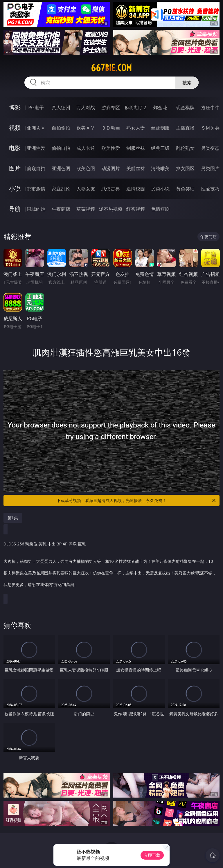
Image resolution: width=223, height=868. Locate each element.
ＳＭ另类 (210, 128)
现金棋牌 (185, 108)
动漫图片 (111, 168)
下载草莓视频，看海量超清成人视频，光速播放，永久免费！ (137, 501)
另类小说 (160, 189)
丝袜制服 (160, 128)
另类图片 (210, 168)
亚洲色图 (61, 168)
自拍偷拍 (61, 128)
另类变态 (210, 148)
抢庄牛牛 (210, 108)
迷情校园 (136, 189)
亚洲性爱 (36, 148)
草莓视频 (86, 209)
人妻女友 (86, 189)
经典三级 (160, 148)
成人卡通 (86, 148)
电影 (15, 148)
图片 (15, 168)
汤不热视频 (111, 209)
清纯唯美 (160, 168)
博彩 (15, 107)
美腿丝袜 (136, 168)
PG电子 (36, 108)
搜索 (187, 83)
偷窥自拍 (36, 168)
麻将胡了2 (135, 108)
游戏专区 (111, 108)
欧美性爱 (111, 148)
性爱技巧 (210, 189)
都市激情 (36, 189)
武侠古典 (111, 189)
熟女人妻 (136, 128)
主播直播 (185, 128)
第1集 (13, 518)
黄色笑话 (185, 189)
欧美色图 (86, 168)
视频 (15, 128)
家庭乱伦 (61, 189)
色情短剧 (160, 209)
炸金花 (160, 108)
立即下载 (152, 855)
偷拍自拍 (61, 148)
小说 (15, 189)
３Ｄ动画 (111, 128)
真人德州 (61, 108)
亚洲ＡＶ (36, 128)
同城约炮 (36, 209)
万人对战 (86, 108)
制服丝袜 (136, 148)
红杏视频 (136, 209)
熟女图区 (185, 168)
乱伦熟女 (185, 148)
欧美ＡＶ (86, 128)
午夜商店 (61, 209)
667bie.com (111, 68)
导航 (15, 209)
